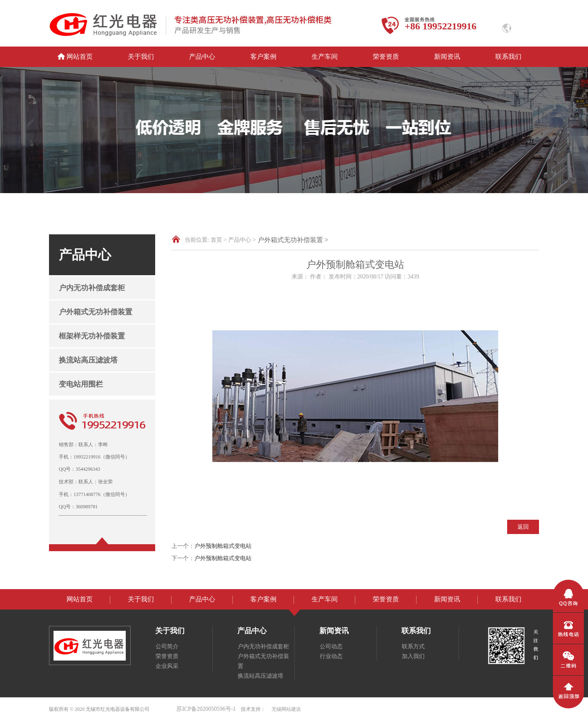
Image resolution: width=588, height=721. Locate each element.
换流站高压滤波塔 (88, 360)
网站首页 (80, 57)
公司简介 (167, 646)
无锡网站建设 (286, 709)
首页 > (219, 240)
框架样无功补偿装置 (92, 336)
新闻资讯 (447, 57)
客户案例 (263, 57)
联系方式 (413, 646)
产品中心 (202, 57)
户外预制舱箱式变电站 (223, 546)
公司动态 (331, 646)
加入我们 (413, 656)
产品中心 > (242, 240)
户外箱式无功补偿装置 (96, 312)
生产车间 (325, 57)
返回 (523, 527)
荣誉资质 (386, 57)
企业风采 (167, 666)
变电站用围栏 (81, 384)
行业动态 (331, 656)
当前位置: (197, 240)
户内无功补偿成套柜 (92, 288)
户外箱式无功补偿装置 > (293, 240)
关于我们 (141, 57)
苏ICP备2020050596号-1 (206, 709)
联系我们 (508, 57)
